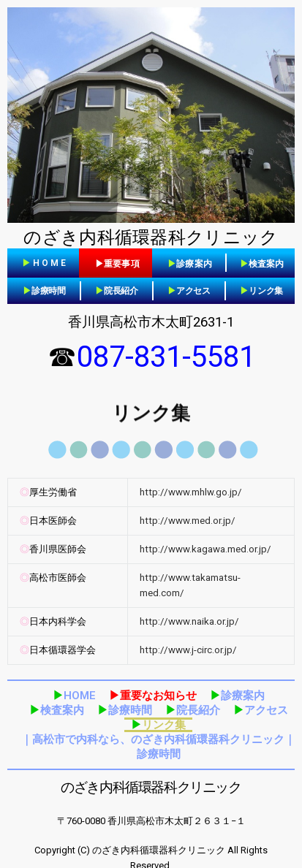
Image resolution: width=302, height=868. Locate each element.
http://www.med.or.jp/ (188, 521)
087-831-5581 (166, 357)
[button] (45, 263)
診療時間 (44, 291)
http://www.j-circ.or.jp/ (188, 650)
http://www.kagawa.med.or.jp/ (205, 549)
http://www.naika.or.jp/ (189, 621)
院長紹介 (117, 291)
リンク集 (261, 291)
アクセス (189, 291)
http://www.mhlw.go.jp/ (191, 492)
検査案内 (57, 710)
